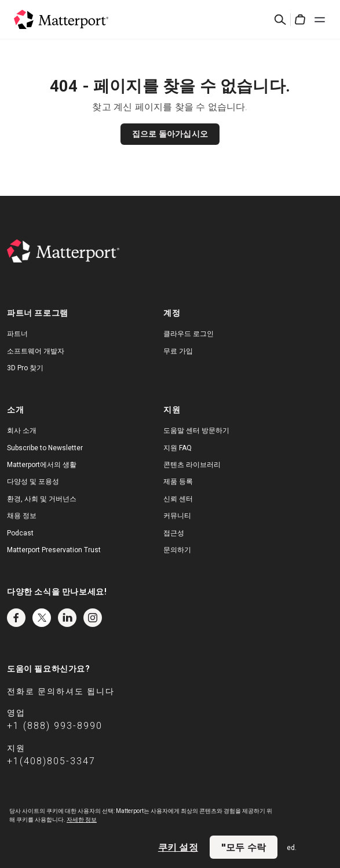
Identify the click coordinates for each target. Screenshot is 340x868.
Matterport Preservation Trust (54, 550)
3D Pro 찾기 (25, 368)
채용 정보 (22, 516)
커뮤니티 (177, 516)
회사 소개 (22, 431)
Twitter (42, 618)
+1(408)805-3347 (51, 761)
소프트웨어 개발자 (36, 351)
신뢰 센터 (178, 499)
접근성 (174, 533)
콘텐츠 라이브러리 (192, 465)
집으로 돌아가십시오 (170, 134)
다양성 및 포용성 (33, 482)
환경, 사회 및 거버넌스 (42, 499)
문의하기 (177, 550)
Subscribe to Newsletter (45, 448)
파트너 (17, 334)
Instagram (93, 618)
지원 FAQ (178, 448)
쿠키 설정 (178, 847)
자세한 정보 (82, 820)
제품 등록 (178, 482)
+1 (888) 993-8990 (55, 726)
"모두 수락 (244, 847)
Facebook (16, 618)
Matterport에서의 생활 (42, 465)
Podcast (20, 533)
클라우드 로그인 (189, 334)
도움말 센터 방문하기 (196, 431)
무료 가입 (178, 351)
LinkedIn (67, 618)
